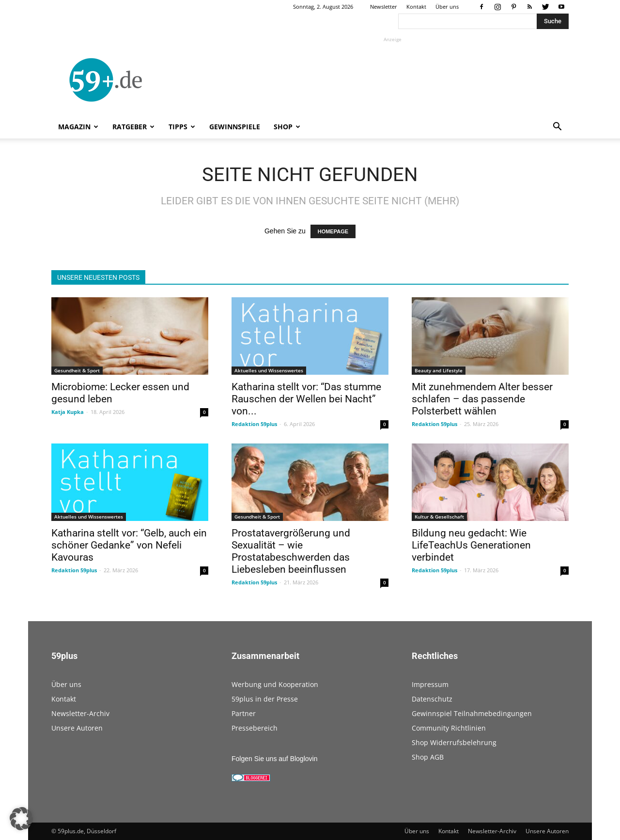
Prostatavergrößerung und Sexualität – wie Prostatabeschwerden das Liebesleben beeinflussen (291, 551)
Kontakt (416, 7)
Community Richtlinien (449, 728)
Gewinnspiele (235, 127)
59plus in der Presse (265, 699)
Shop (287, 127)
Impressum (430, 684)
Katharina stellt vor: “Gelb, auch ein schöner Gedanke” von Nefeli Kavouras (129, 545)
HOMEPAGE (333, 231)
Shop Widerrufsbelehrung (454, 742)
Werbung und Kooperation (275, 684)
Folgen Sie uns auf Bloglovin (274, 759)
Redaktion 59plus (254, 424)
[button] (557, 128)
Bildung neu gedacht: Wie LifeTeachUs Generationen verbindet (471, 545)
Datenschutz (432, 699)
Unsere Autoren (77, 728)
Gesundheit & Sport (77, 370)
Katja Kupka (68, 412)
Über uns (447, 7)
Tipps (182, 127)
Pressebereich (255, 728)
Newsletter (384, 7)
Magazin (78, 127)
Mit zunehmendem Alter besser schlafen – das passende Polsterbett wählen (482, 399)
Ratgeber (133, 127)
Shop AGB (428, 757)
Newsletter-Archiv (80, 713)
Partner (244, 713)
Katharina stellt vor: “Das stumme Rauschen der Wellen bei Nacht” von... (306, 399)
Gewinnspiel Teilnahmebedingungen (472, 713)
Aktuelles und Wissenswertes (269, 370)
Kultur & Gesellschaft (439, 517)
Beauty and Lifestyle (439, 370)
